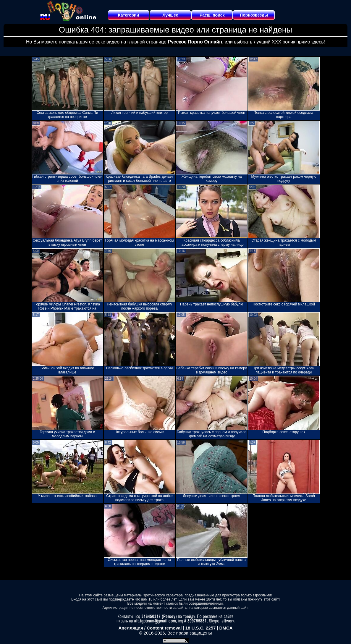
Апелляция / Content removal (150, 628)
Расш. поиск (212, 15)
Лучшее (170, 15)
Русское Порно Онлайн (195, 42)
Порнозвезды (254, 15)
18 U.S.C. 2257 (201, 628)
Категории (128, 15)
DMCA (226, 628)
